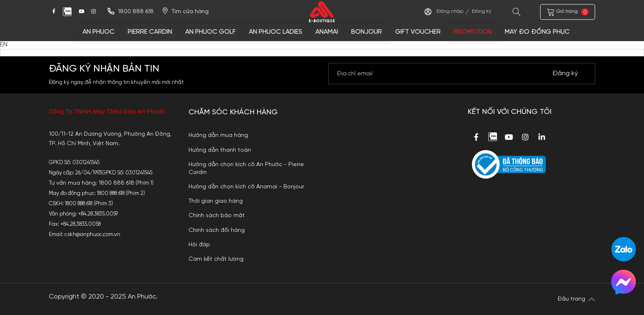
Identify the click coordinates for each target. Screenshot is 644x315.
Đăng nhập (450, 12)
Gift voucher (418, 32)
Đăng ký (482, 12)
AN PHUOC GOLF (210, 32)
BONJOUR (367, 32)
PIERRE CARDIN (150, 32)
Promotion (473, 32)
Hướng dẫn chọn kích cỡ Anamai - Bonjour (246, 187)
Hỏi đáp (199, 245)
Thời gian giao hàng (216, 201)
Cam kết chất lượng (216, 259)
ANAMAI (327, 32)
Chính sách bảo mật (217, 215)
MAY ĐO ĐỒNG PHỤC (537, 32)
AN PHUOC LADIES (276, 32)
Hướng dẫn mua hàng (218, 135)
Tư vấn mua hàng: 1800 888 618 (92, 183)
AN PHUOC (99, 32)
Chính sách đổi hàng (217, 230)
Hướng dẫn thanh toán (220, 150)
